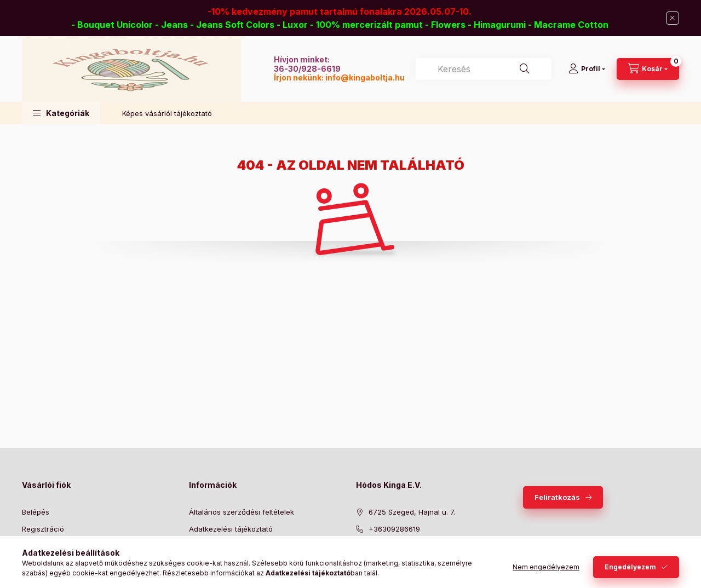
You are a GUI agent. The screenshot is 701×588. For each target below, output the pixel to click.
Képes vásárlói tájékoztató (167, 113)
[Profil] (587, 69)
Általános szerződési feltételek (242, 512)
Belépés (36, 512)
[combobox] (484, 69)
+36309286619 (394, 529)
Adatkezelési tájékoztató (231, 529)
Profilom (36, 545)
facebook (359, 573)
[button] (61, 113)
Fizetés (201, 545)
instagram (425, 573)
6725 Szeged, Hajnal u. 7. (412, 512)
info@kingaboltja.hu (365, 77)
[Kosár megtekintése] (648, 69)
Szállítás (203, 562)
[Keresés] (525, 69)
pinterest (403, 573)
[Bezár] (673, 18)
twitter (381, 573)
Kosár (31, 562)
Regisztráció (43, 529)
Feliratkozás (557, 497)
